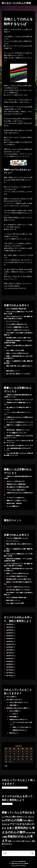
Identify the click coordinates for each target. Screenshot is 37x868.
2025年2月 (10, 630)
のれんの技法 (10, 697)
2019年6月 (10, 667)
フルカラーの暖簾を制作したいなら (17, 327)
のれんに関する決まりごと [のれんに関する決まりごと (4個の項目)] (16, 817)
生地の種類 (13, 717)
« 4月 (6, 766)
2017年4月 (10, 676)
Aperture (15, 863)
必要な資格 (13, 705)
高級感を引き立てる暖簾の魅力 (16, 402)
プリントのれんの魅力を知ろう (16, 412)
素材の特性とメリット (13, 371)
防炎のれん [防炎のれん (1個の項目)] (29, 841)
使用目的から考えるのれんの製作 (17, 708)
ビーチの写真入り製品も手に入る (17, 324)
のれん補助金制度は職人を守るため (18, 448)
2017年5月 (10, 673)
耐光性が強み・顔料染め (14, 430)
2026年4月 (10, 624)
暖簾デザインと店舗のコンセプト (17, 425)
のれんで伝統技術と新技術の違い (17, 309)
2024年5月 (10, 636)
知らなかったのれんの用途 (16, 3)
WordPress (22, 861)
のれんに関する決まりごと (18, 702)
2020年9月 (10, 659)
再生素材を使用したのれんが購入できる (19, 338)
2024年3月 (10, 639)
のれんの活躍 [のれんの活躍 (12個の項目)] (14, 820)
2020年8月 (10, 661)
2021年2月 (10, 653)
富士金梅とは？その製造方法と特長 (18, 407)
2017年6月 (10, 670)
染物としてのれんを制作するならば (17, 353)
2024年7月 (10, 633)
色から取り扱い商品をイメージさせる (18, 374)
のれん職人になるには (13, 700)
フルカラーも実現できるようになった (18, 330)
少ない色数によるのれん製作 (15, 350)
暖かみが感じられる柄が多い (16, 445)
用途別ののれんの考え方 (17, 719)
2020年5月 (10, 664)
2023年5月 (10, 641)
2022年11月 (10, 644)
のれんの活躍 (14, 711)
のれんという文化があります (16, 400)
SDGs (14, 714)
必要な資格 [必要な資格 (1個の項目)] (28, 833)
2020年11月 (10, 656)
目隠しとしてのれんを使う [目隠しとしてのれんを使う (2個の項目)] (17, 841)
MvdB (26, 863)
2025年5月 (10, 627)
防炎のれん (13, 733)
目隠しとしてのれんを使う (21, 727)
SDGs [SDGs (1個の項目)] (3, 817)
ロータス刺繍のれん (13, 433)
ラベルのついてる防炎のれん (16, 422)
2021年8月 (10, 650)
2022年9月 (10, 647)
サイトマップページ (12, 321)
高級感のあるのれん (19, 730)
